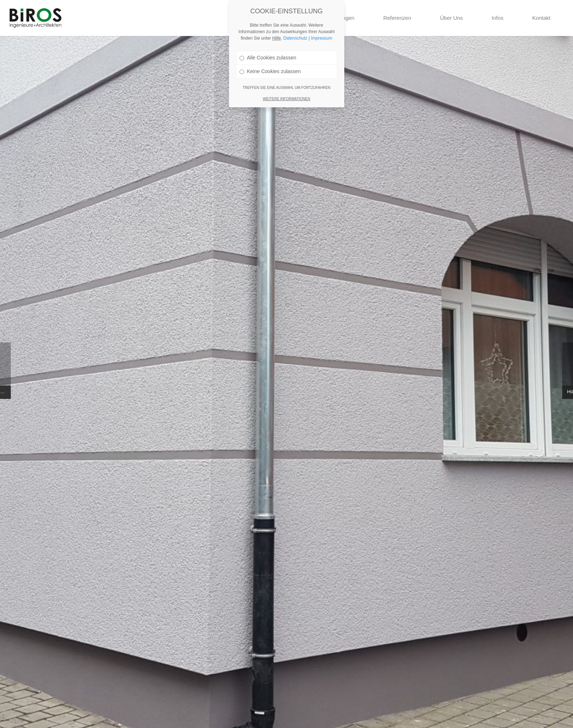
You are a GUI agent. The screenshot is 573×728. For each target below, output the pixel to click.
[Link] (36, 18)
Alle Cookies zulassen (268, 56)
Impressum (321, 37)
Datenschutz (296, 37)
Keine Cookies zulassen (270, 70)
